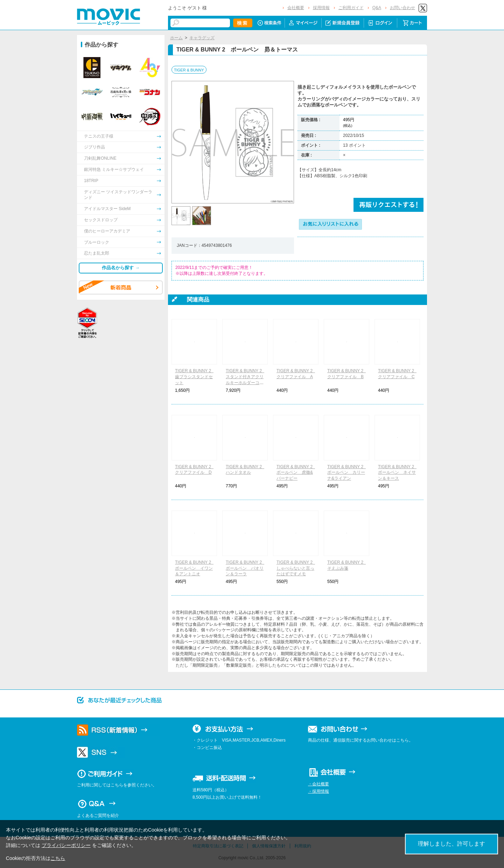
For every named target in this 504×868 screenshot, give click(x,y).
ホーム (176, 38)
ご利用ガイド (351, 8)
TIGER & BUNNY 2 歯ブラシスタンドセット (195, 377)
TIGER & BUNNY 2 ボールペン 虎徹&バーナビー (297, 473)
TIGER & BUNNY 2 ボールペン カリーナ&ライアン (347, 473)
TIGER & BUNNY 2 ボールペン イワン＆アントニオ (195, 568)
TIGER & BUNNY (189, 70)
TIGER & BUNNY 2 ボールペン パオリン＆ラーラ (246, 568)
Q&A (377, 8)
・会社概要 (318, 784)
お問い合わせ (402, 8)
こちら (58, 858)
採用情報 (321, 8)
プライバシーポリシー (66, 845)
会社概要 (296, 8)
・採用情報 (318, 791)
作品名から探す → (121, 268)
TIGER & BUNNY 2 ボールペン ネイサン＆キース (398, 473)
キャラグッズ (202, 38)
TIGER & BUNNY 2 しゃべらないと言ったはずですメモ (297, 568)
